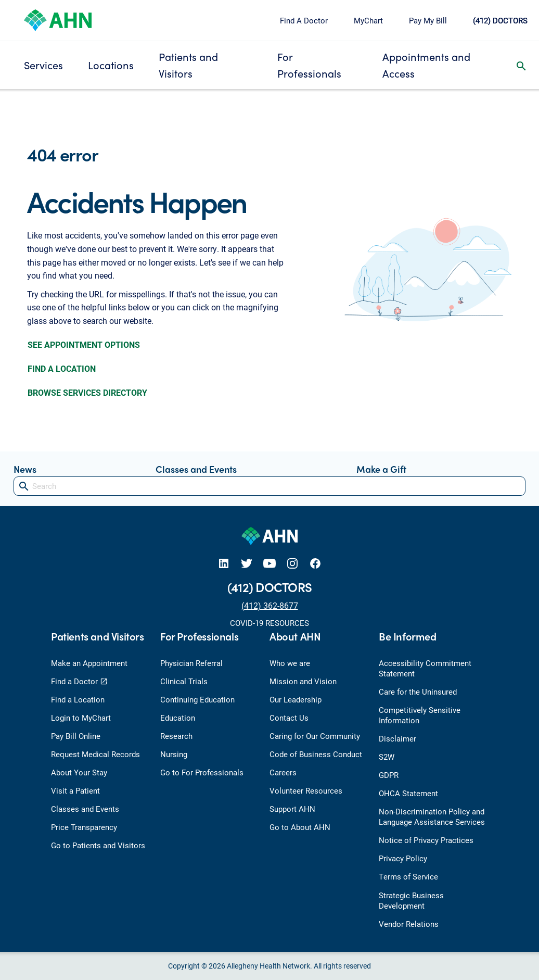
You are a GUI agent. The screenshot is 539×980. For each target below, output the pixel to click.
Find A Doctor (304, 20)
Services (43, 65)
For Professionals (309, 65)
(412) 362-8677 (270, 605)
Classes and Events (196, 469)
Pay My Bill (428, 20)
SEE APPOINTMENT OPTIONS (84, 344)
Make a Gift (381, 469)
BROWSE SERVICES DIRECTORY (87, 392)
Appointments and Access (426, 65)
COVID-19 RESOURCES (269, 623)
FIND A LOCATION (62, 368)
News (25, 469)
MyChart (368, 20)
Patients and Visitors (188, 65)
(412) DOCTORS (500, 20)
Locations (111, 65)
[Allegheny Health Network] (58, 19)
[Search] (269, 486)
